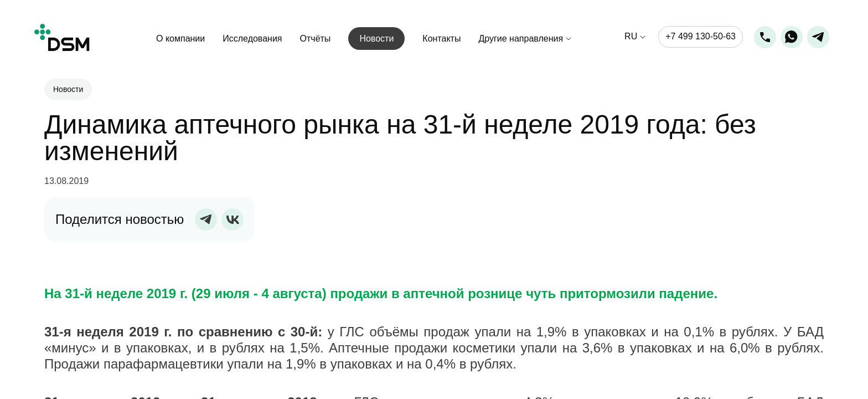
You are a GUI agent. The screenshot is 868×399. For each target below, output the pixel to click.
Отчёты (316, 39)
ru (631, 37)
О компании (180, 39)
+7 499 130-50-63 (701, 36)
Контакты (441, 39)
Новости (376, 39)
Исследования (252, 39)
